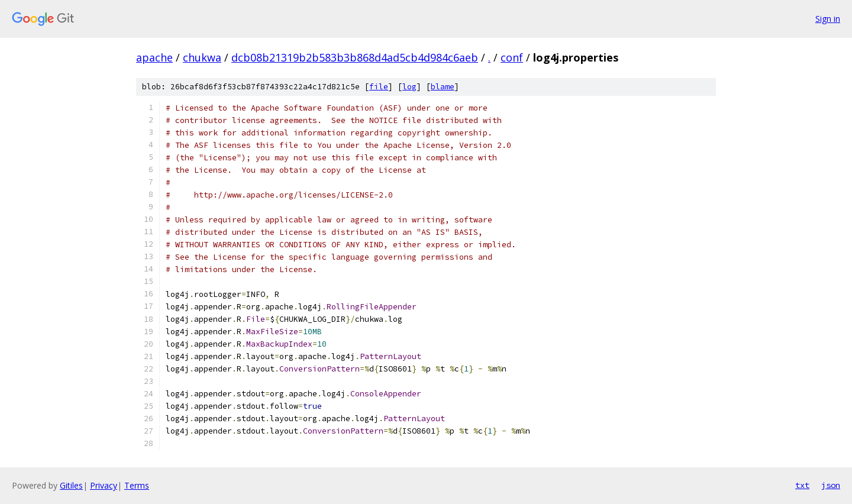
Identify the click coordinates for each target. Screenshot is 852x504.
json (831, 485)
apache (154, 57)
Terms (137, 485)
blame (443, 87)
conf (512, 57)
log (409, 87)
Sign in (828, 19)
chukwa (202, 57)
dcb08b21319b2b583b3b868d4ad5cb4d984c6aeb (355, 57)
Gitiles (71, 485)
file (379, 87)
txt (802, 485)
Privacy (104, 485)
